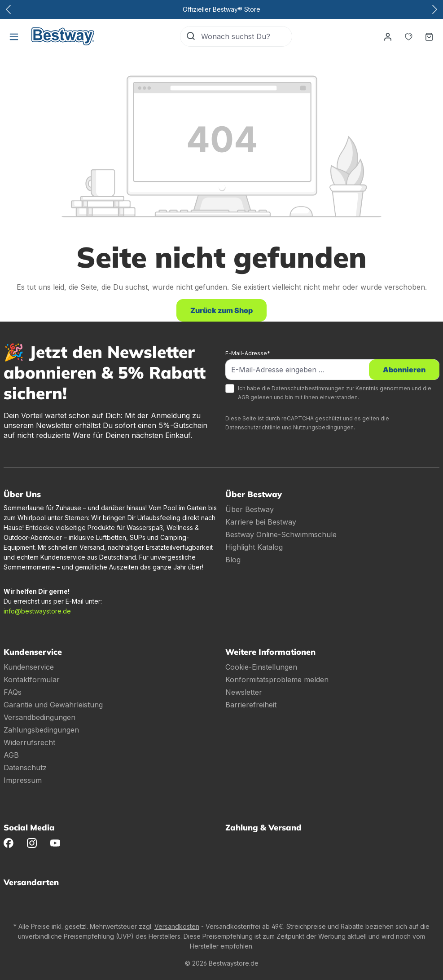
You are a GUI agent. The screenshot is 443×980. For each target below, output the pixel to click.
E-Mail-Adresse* (248, 353)
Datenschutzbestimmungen (308, 388)
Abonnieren (404, 370)
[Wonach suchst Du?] (246, 36)
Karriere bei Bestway (261, 522)
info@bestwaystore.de (37, 611)
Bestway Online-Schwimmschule (281, 534)
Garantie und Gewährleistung (53, 705)
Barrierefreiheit (251, 705)
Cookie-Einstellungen (261, 667)
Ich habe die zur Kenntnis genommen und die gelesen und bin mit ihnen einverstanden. (335, 393)
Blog (233, 560)
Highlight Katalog (254, 547)
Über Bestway (250, 509)
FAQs (13, 692)
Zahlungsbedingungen (41, 730)
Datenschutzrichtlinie (253, 427)
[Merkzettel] (408, 36)
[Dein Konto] (388, 36)
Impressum (23, 780)
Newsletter (244, 692)
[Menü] (14, 36)
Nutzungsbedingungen (323, 427)
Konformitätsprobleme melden (277, 680)
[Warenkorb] (429, 36)
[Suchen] (191, 36)
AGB (243, 397)
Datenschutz (25, 768)
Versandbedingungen (39, 717)
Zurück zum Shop (221, 310)
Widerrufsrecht (29, 742)
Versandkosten (177, 926)
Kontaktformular (32, 680)
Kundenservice (29, 667)
